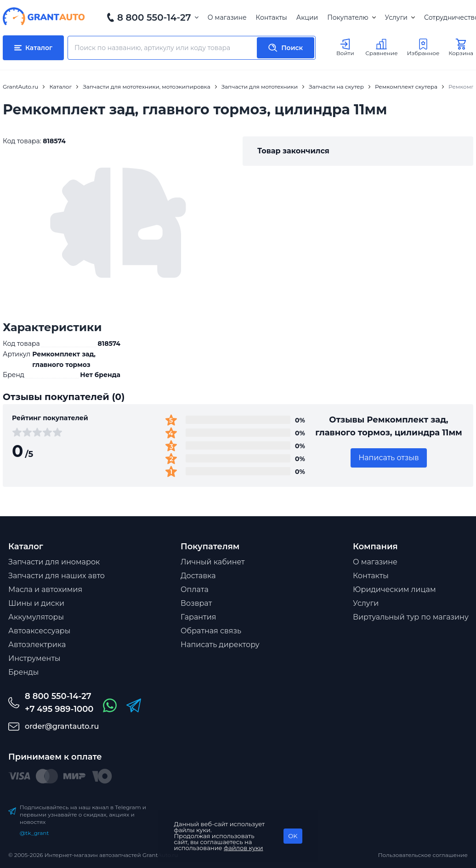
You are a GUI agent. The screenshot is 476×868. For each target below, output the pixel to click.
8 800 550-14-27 (154, 17)
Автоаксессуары (39, 631)
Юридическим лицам (394, 589)
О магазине (227, 17)
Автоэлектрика (37, 645)
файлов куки (244, 848)
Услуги (400, 17)
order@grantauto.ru (62, 726)
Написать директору (220, 645)
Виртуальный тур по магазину (411, 617)
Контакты (272, 17)
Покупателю (351, 17)
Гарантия (198, 617)
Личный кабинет (213, 562)
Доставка (198, 576)
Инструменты (34, 658)
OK (293, 836)
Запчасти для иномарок (54, 562)
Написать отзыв (389, 458)
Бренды (23, 672)
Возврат (196, 603)
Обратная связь (211, 631)
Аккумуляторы (36, 617)
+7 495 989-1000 (59, 709)
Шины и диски (36, 603)
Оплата (195, 589)
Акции (307, 17)
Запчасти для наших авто (57, 576)
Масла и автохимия (45, 589)
